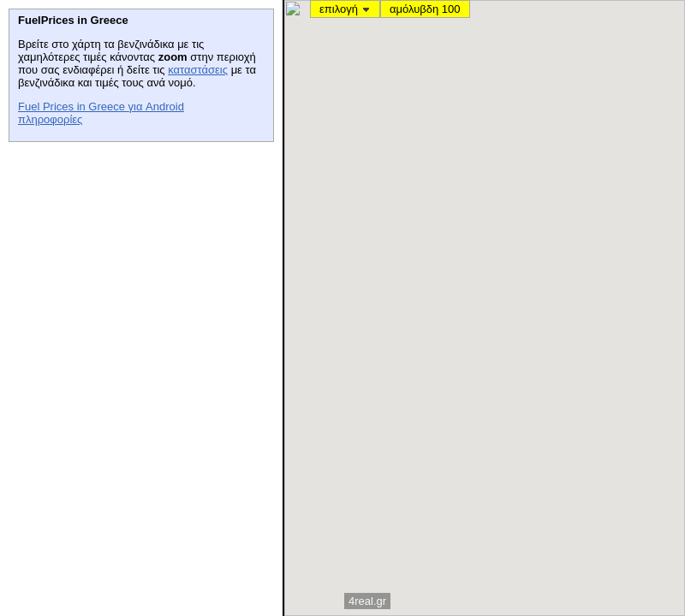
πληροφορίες (50, 119)
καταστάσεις (198, 70)
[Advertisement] (137, 258)
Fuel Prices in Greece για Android (101, 107)
